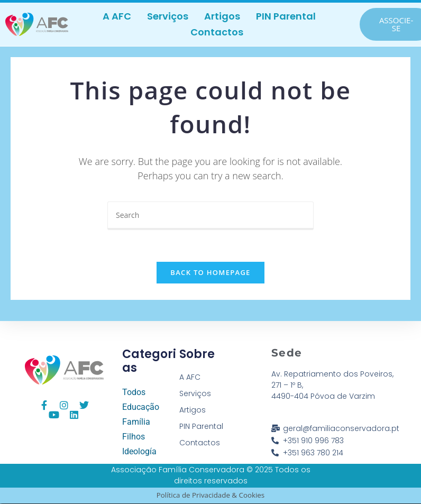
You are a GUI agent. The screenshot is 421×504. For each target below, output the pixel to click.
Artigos (222, 16)
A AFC (117, 16)
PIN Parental (286, 16)
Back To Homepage (210, 273)
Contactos (217, 32)
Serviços (168, 16)
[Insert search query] (211, 216)
